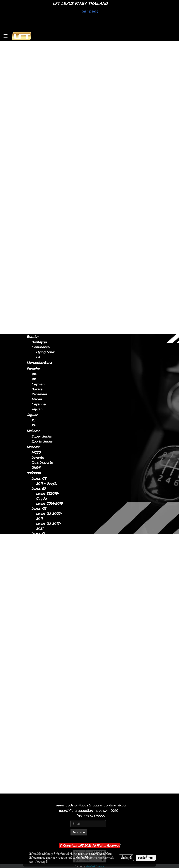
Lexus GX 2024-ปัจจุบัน (49, 766)
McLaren (33, 431)
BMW (31, 287)
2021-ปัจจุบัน (41, 116)
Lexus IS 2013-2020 (47, 561)
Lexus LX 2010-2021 (48, 641)
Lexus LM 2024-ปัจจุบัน (49, 586)
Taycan (37, 409)
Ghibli (36, 468)
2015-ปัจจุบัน (41, 229)
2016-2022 (40, 250)
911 (34, 379)
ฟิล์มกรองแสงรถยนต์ (42, 81)
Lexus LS (34, 207)
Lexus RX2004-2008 (48, 706)
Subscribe (79, 832)
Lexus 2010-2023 (50, 773)
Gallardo (38, 331)
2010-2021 (39, 789)
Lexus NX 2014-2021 (49, 666)
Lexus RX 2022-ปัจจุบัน (49, 736)
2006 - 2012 (41, 126)
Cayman (38, 384)
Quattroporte (42, 463)
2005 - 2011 (41, 158)
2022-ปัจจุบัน (41, 174)
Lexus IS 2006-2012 (48, 551)
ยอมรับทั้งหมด (146, 858)
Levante (38, 458)
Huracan (38, 326)
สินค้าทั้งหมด (36, 69)
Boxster (37, 389)
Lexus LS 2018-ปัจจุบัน (48, 626)
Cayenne (38, 404)
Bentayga (39, 342)
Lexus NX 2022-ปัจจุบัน (49, 676)
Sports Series (42, 441)
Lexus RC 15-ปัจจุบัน (46, 691)
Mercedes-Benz (39, 363)
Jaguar (32, 415)
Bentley (33, 337)
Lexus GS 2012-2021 (48, 526)
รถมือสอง (34, 473)
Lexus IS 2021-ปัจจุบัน (47, 541)
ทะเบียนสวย (35, 63)
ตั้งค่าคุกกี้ (126, 858)
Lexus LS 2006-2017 (49, 616)
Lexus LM (34, 180)
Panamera (39, 394)
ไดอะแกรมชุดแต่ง (39, 75)
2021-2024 (40, 190)
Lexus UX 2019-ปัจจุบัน (49, 751)
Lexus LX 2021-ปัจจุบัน (48, 651)
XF (33, 425)
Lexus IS (33, 110)
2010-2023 (40, 282)
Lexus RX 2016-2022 (48, 726)
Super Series (42, 436)
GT (38, 357)
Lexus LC (34, 196)
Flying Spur (45, 352)
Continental (41, 347)
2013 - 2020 (41, 121)
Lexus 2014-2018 (49, 504)
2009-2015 (40, 245)
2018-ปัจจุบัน (41, 201)
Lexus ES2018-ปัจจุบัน (47, 496)
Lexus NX (34, 164)
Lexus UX (34, 260)
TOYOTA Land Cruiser (44, 298)
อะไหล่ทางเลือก (37, 93)
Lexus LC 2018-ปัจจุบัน (48, 601)
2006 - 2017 (41, 217)
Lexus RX (34, 234)
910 (34, 374)
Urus (35, 321)
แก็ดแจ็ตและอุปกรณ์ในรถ (45, 87)
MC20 (36, 453)
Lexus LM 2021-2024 (48, 576)
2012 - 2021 (41, 153)
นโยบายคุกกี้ (41, 862)
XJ (33, 420)
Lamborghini (37, 316)
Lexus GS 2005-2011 (49, 516)
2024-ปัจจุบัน (41, 185)
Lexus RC (34, 223)
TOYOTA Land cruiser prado (44, 307)
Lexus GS (34, 148)
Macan (37, 399)
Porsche (33, 369)
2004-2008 (40, 240)
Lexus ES (34, 131)
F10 (34, 293)
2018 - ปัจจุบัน (42, 137)
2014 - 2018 (41, 142)
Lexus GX (34, 271)
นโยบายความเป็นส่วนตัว (101, 858)
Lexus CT (34, 99)
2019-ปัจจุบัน (41, 266)
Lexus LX (39, 633)
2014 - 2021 (41, 169)
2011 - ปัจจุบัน (42, 105)
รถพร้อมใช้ (34, 57)
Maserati (33, 447)
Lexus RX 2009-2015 (49, 716)
